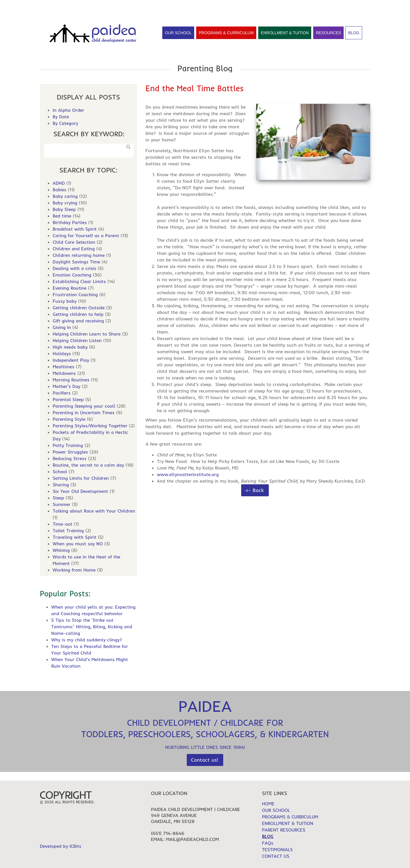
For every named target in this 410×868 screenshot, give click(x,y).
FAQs (364, 6)
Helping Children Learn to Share (87, 334)
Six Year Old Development (80, 491)
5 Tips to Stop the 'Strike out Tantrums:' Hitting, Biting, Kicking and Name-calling (92, 627)
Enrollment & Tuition (285, 33)
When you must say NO (78, 544)
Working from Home (74, 570)
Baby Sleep (64, 209)
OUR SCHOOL (276, 810)
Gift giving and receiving (78, 321)
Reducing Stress (70, 458)
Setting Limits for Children (81, 478)
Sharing (61, 485)
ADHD (59, 183)
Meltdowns (64, 373)
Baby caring (65, 196)
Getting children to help (78, 314)
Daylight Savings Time (76, 262)
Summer (62, 504)
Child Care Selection (74, 242)
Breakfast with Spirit (75, 229)
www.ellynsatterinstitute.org (188, 474)
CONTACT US (276, 856)
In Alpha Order (68, 110)
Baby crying (65, 203)
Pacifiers (62, 393)
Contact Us (139, 6)
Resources (328, 33)
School (60, 471)
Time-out (62, 524)
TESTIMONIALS (336, 6)
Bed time (62, 216)
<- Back (255, 490)
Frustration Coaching (75, 294)
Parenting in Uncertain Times (84, 412)
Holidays (62, 353)
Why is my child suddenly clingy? (87, 640)
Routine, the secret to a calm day (88, 465)
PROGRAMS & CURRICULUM (290, 817)
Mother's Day (66, 386)
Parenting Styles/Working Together (90, 426)
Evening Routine (70, 288)
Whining (61, 550)
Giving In (62, 327)
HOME (307, 6)
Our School (178, 33)
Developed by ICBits (61, 846)
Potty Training (68, 445)
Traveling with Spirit (74, 537)
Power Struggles (70, 452)
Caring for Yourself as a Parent (86, 235)
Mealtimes (63, 367)
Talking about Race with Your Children (94, 511)
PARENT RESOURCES (284, 830)
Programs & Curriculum (226, 33)
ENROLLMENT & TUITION (288, 823)
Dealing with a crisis (74, 268)
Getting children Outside (79, 308)
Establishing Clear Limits (79, 281)
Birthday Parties (70, 222)
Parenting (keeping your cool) (84, 406)
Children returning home (79, 255)
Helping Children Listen (77, 340)
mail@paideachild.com (192, 839)
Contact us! (205, 760)
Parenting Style (69, 419)
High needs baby (70, 347)
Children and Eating (74, 249)
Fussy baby (65, 301)
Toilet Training (68, 530)
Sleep (58, 498)
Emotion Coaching (72, 275)
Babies (60, 190)
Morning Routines (71, 380)
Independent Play (71, 360)
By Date (61, 117)
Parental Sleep (68, 399)
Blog (354, 33)
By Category (65, 123)
